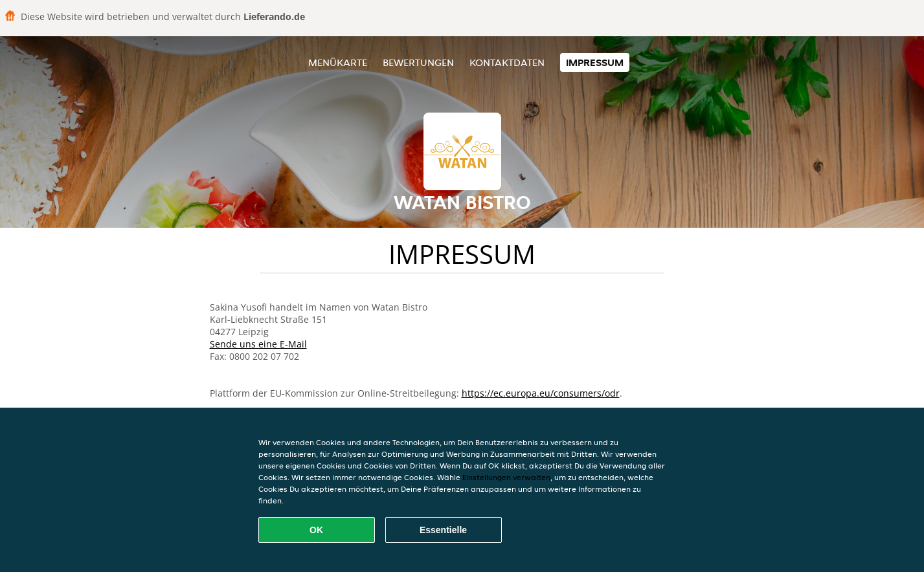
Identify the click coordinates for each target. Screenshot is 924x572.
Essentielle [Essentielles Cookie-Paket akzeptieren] (443, 530)
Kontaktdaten (507, 62)
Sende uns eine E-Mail (258, 344)
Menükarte (338, 62)
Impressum (595, 62)
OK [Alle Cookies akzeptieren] (316, 530)
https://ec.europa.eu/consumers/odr (541, 393)
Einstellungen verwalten (506, 477)
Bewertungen (418, 62)
